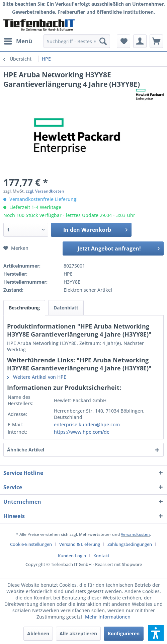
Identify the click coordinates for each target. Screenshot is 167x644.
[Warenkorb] (156, 41)
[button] (156, 633)
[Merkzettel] (123, 41)
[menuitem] (18, 41)
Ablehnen (38, 633)
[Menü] (18, 41)
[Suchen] (103, 41)
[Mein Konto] (140, 41)
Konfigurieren (124, 633)
